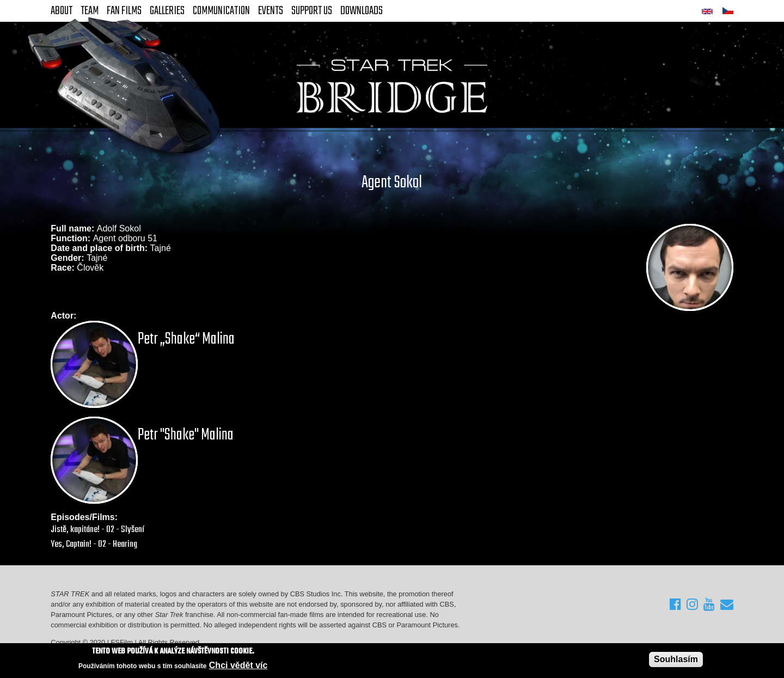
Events (271, 11)
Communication (221, 11)
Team (90, 11)
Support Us (312, 11)
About (62, 11)
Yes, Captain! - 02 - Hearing (94, 544)
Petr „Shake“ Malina (186, 339)
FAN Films (124, 11)
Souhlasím (676, 659)
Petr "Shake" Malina (186, 435)
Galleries (167, 11)
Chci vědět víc (238, 665)
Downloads (362, 11)
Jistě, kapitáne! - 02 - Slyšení (97, 530)
